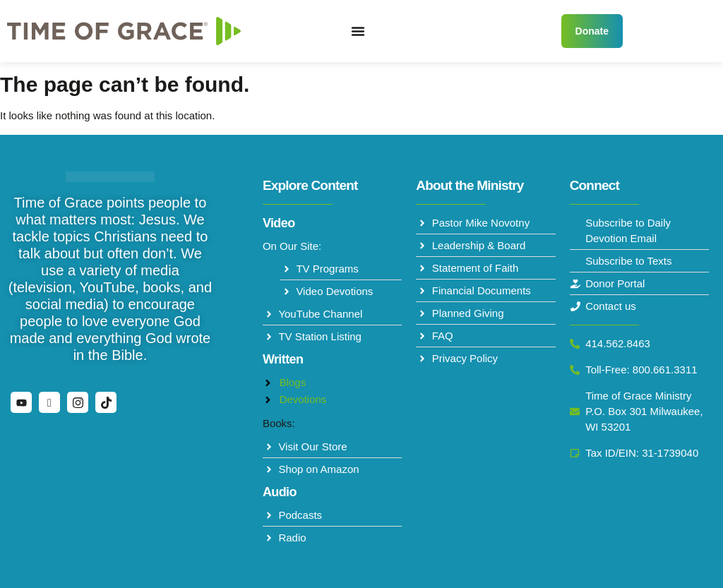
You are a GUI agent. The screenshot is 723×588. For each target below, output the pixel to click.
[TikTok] (106, 402)
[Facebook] (49, 402)
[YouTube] (21, 402)
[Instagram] (78, 402)
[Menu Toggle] (358, 31)
